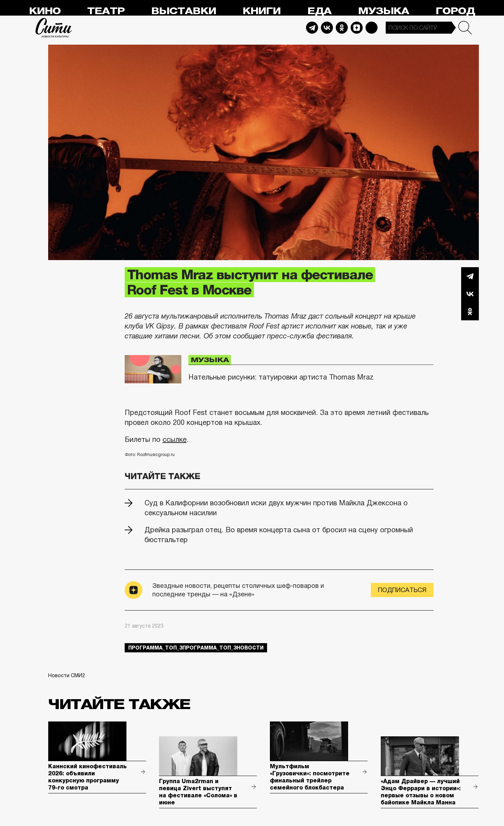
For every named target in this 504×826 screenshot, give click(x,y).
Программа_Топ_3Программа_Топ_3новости (196, 648)
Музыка (384, 11)
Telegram (312, 28)
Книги (262, 11)
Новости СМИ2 (67, 675)
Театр (106, 11)
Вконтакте (470, 294)
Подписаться (402, 590)
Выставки (184, 11)
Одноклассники (470, 311)
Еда (319, 11)
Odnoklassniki (342, 28)
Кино (45, 11)
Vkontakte (327, 28)
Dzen (357, 28)
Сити (54, 28)
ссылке (175, 439)
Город (455, 11)
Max (372, 28)
